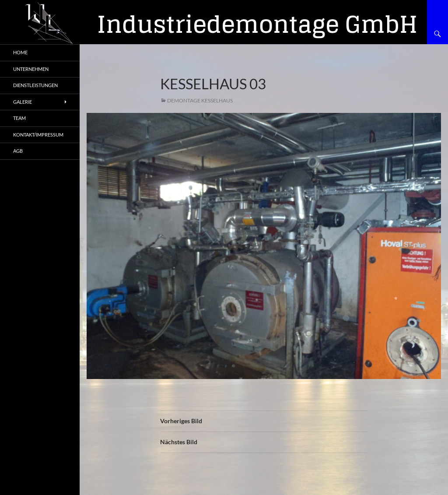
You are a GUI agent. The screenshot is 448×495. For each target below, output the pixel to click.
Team (19, 118)
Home (20, 52)
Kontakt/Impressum (38, 135)
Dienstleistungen (35, 85)
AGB (18, 151)
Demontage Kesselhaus (200, 100)
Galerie (23, 102)
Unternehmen (31, 69)
